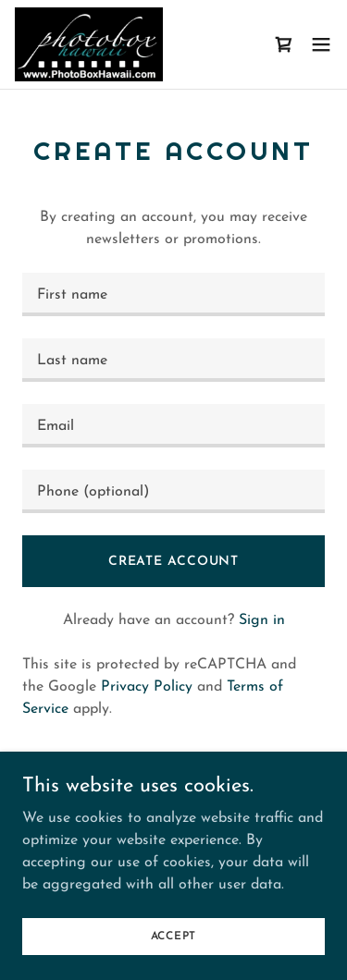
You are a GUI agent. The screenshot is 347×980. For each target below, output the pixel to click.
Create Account (173, 562)
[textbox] (173, 294)
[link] (89, 44)
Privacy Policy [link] (147, 687)
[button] (321, 44)
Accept (174, 936)
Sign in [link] (262, 620)
